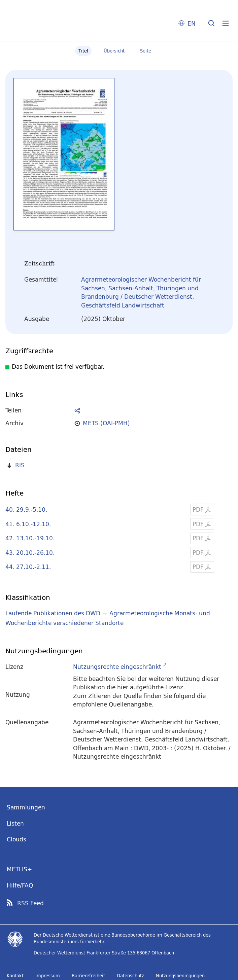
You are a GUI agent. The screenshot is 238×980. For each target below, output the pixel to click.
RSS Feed (30, 903)
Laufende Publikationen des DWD (53, 613)
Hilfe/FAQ (20, 885)
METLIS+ (19, 869)
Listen (15, 823)
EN (192, 23)
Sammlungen (26, 807)
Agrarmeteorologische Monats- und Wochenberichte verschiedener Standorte (108, 618)
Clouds (16, 839)
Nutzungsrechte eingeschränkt (117, 667)
